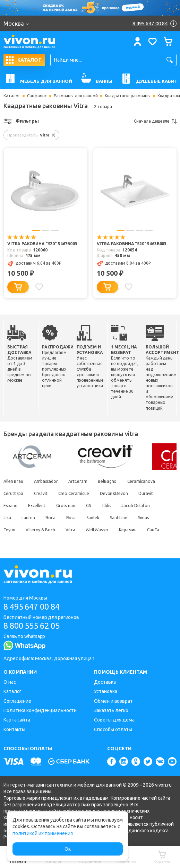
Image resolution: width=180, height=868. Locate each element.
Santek (95, 517)
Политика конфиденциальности (40, 710)
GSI (90, 505)
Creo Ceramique (75, 493)
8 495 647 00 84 (34, 606)
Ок (68, 849)
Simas (146, 517)
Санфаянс (37, 96)
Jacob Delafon (138, 505)
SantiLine (121, 517)
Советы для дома (114, 720)
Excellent (37, 505)
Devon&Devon (115, 493)
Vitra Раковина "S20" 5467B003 (42, 244)
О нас (10, 682)
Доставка (105, 682)
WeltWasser (99, 529)
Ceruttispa (13, 493)
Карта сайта (17, 720)
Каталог (12, 96)
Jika (7, 517)
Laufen (29, 517)
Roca (52, 517)
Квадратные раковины (128, 96)
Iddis (108, 505)
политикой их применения (43, 833)
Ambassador (46, 481)
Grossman (67, 505)
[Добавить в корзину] (18, 287)
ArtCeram (79, 481)
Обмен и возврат (113, 701)
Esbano (10, 505)
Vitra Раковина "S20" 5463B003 (132, 244)
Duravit (148, 493)
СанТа (156, 529)
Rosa (72, 517)
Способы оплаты (113, 729)
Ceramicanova (143, 481)
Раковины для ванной (76, 96)
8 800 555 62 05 (34, 626)
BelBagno (109, 481)
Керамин (130, 529)
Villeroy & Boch (41, 529)
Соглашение (17, 701)
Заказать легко (111, 710)
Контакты (14, 729)
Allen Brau (13, 481)
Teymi (9, 529)
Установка (105, 691)
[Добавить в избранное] (40, 287)
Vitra (71, 529)
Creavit (41, 493)
